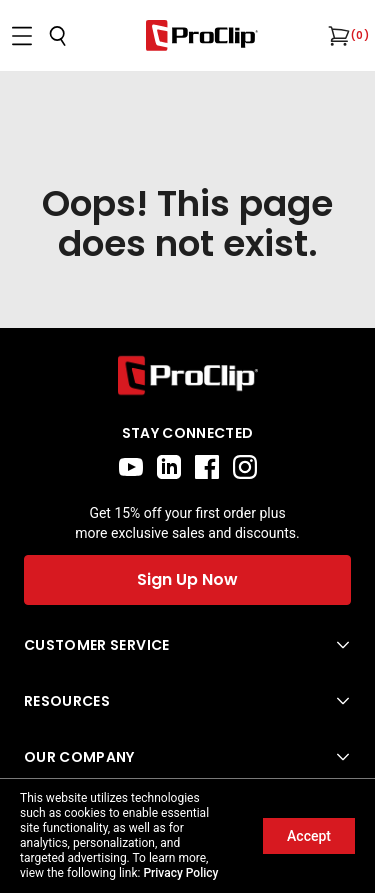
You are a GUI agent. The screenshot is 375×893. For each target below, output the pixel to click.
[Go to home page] (187, 375)
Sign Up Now (187, 579)
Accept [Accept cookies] (309, 836)
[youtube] (131, 467)
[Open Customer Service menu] (187, 645)
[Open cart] (337, 36)
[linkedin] (169, 467)
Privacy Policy (180, 873)
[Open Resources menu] (187, 701)
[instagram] (245, 467)
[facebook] (207, 467)
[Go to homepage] (202, 35)
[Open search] (58, 36)
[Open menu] (22, 36)
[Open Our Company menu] (187, 757)
